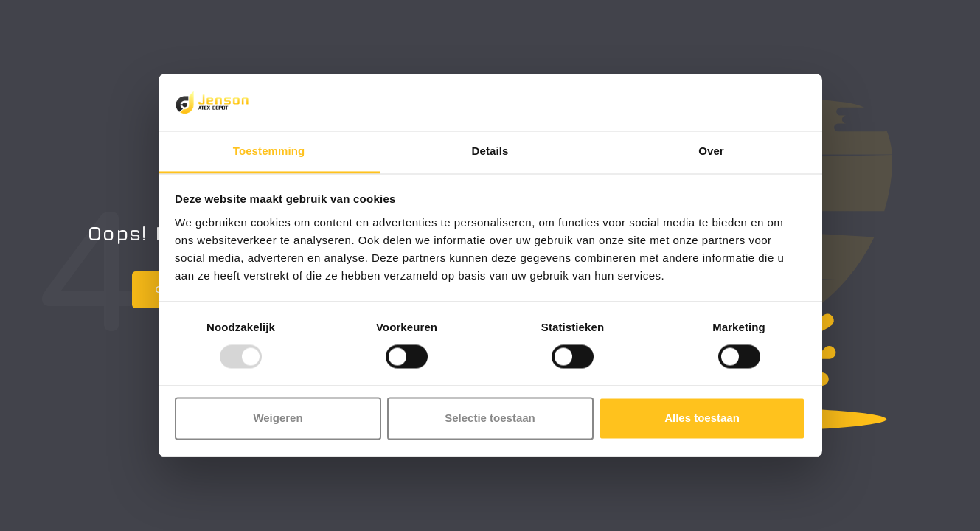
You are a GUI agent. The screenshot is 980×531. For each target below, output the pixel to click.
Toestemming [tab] (269, 151)
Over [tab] (711, 151)
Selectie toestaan (490, 418)
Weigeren (278, 418)
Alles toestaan (702, 418)
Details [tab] (490, 151)
